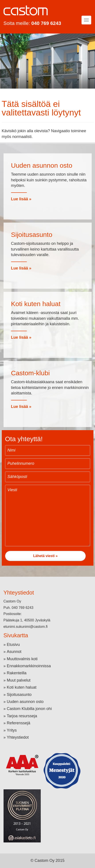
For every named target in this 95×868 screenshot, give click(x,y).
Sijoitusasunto (19, 695)
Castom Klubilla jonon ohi (29, 709)
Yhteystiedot (18, 737)
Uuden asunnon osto (25, 702)
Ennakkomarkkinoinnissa (29, 666)
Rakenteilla (17, 673)
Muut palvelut (19, 680)
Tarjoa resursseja (22, 716)
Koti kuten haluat (22, 687)
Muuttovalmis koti (22, 659)
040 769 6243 (46, 23)
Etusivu (13, 645)
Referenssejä (19, 723)
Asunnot (14, 652)
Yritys (12, 730)
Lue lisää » (21, 199)
